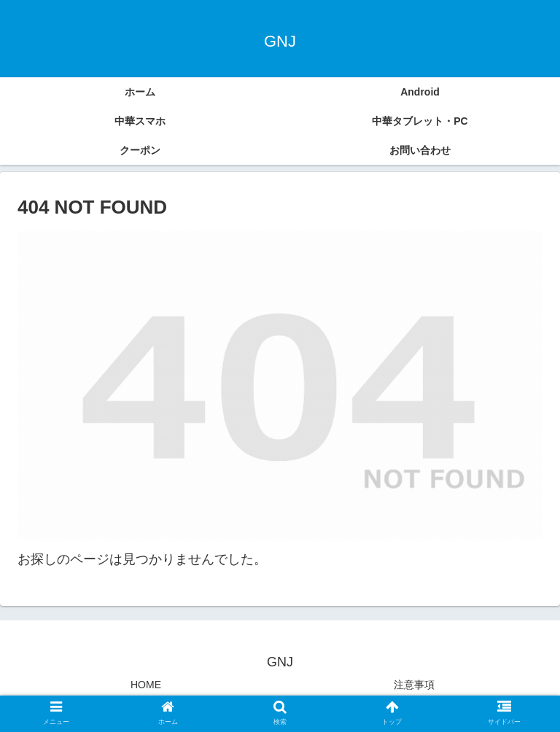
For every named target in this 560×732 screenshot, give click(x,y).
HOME (146, 685)
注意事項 (414, 685)
